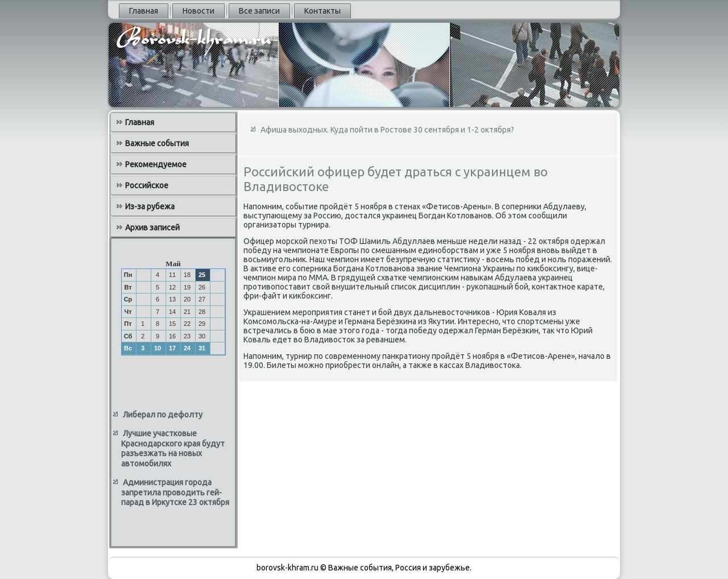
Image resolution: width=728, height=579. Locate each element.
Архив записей (152, 228)
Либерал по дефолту (163, 415)
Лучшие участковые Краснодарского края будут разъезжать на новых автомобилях (173, 448)
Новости (198, 11)
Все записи (259, 11)
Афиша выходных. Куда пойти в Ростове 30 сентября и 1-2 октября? (387, 130)
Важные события (157, 143)
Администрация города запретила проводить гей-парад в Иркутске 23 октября (175, 492)
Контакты (322, 11)
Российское (147, 185)
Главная (144, 11)
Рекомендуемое (156, 164)
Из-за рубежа (150, 206)
